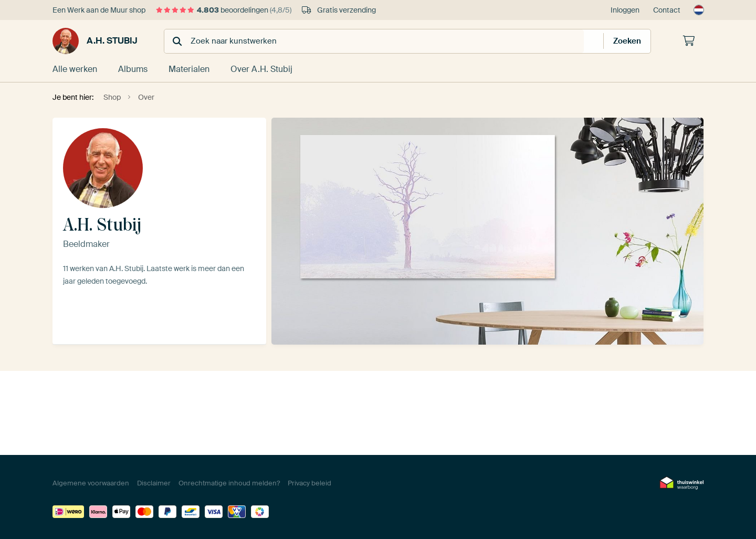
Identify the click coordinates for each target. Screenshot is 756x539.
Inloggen (625, 10)
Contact (667, 10)
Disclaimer (154, 483)
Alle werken (75, 69)
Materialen (189, 69)
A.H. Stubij (95, 41)
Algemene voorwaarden (91, 483)
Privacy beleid (309, 483)
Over (261, 69)
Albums (133, 69)
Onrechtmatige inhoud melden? (229, 483)
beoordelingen (224, 10)
